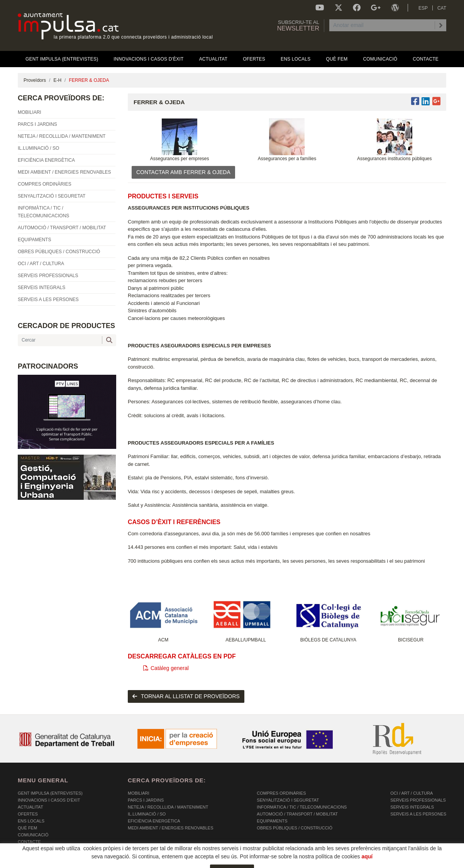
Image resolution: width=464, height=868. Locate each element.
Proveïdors (35, 80)
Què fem (27, 828)
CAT (442, 8)
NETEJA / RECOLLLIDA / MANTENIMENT (168, 807)
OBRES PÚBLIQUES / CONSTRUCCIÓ (295, 828)
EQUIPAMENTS (272, 821)
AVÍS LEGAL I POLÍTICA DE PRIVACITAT (114, 863)
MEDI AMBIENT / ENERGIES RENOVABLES (170, 828)
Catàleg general (166, 668)
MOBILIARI (139, 793)
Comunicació (33, 835)
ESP (423, 8)
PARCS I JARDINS (146, 800)
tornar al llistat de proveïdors (186, 696)
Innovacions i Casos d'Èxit (49, 800)
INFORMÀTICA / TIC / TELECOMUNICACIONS (302, 807)
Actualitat (30, 807)
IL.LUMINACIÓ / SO (147, 814)
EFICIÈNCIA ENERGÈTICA (154, 821)
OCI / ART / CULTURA (412, 793)
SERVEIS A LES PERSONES (418, 814)
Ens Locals (31, 821)
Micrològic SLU (401, 864)
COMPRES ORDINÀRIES (281, 793)
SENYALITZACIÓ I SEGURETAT (288, 800)
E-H (57, 80)
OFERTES (28, 814)
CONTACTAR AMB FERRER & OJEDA (183, 172)
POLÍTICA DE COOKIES (41, 863)
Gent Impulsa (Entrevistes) (50, 793)
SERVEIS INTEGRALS (412, 807)
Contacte (29, 842)
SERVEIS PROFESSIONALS (418, 800)
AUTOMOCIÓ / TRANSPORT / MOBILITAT (297, 814)
